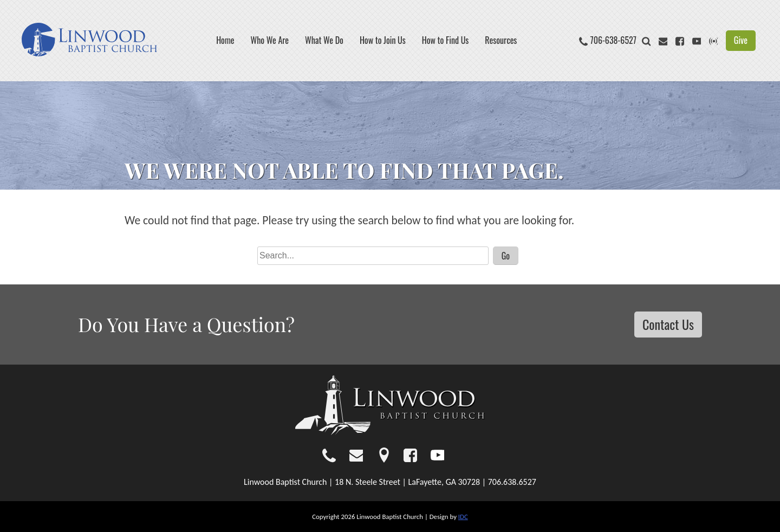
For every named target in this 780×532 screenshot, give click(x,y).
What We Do (324, 40)
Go (506, 256)
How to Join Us (383, 40)
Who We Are (270, 40)
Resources (501, 40)
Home (225, 40)
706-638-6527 (613, 40)
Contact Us (668, 324)
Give (741, 40)
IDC (463, 517)
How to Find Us (446, 40)
